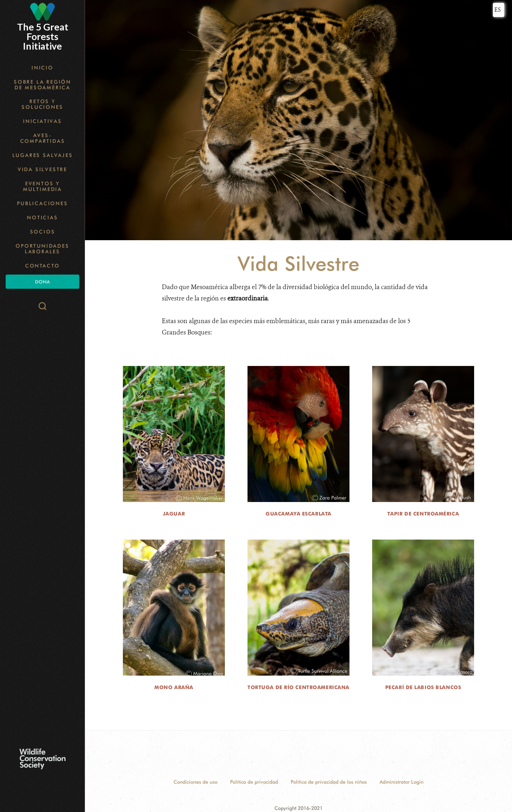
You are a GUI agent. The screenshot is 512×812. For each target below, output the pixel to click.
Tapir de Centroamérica (423, 514)
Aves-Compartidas (43, 138)
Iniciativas (42, 121)
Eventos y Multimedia (42, 186)
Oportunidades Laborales (42, 249)
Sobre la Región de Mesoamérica (42, 85)
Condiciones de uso (195, 782)
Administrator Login (402, 782)
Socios (43, 232)
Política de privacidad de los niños (329, 782)
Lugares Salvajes (43, 155)
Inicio (42, 68)
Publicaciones (42, 203)
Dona (42, 282)
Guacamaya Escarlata (298, 514)
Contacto (42, 266)
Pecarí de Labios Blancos (423, 687)
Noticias (42, 218)
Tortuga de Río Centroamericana (298, 687)
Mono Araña (174, 687)
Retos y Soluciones (42, 104)
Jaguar (174, 514)
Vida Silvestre (42, 169)
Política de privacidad (254, 782)
